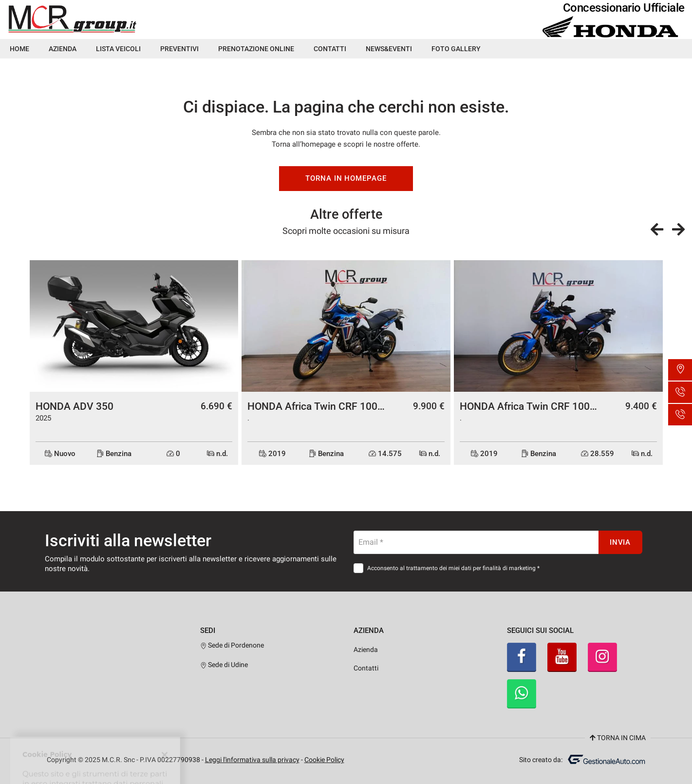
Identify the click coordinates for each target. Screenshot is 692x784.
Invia (620, 542)
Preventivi (179, 49)
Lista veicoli (118, 49)
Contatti (330, 49)
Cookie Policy (324, 760)
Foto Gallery (456, 49)
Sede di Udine (224, 665)
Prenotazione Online (256, 49)
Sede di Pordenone (232, 645)
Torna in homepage (346, 178)
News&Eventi (389, 49)
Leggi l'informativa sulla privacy (252, 760)
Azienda (63, 49)
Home (19, 49)
